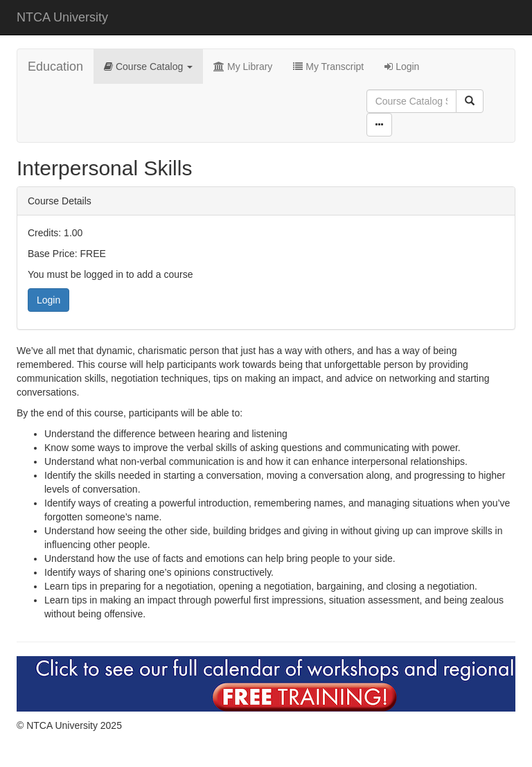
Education (55, 67)
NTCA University (62, 17)
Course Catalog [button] (148, 67)
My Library (243, 67)
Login (402, 67)
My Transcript (328, 67)
